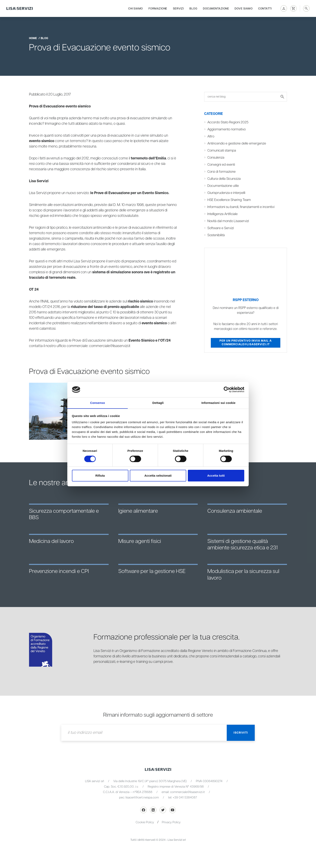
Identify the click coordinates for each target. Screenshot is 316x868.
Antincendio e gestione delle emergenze (237, 143)
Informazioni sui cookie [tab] (219, 403)
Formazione (158, 8)
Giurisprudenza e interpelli (226, 193)
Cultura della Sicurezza (224, 179)
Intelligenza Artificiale (222, 214)
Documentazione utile (223, 186)
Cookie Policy (145, 822)
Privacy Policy (171, 822)
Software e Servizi (221, 228)
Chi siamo (136, 8)
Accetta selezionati (158, 476)
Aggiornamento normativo (227, 129)
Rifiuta (100, 476)
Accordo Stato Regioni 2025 (228, 122)
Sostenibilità (216, 235)
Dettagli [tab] (158, 403)
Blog (193, 8)
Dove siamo (244, 8)
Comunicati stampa (222, 151)
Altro (211, 136)
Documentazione (216, 8)
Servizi (178, 8)
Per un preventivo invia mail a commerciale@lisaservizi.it (246, 343)
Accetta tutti (216, 476)
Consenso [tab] (97, 403)
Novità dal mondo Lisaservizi (228, 221)
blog (44, 38)
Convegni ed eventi (221, 165)
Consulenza (216, 158)
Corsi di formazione (222, 172)
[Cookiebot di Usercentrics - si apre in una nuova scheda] (227, 389)
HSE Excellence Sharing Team (229, 200)
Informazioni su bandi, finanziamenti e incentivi (241, 207)
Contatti (265, 8)
